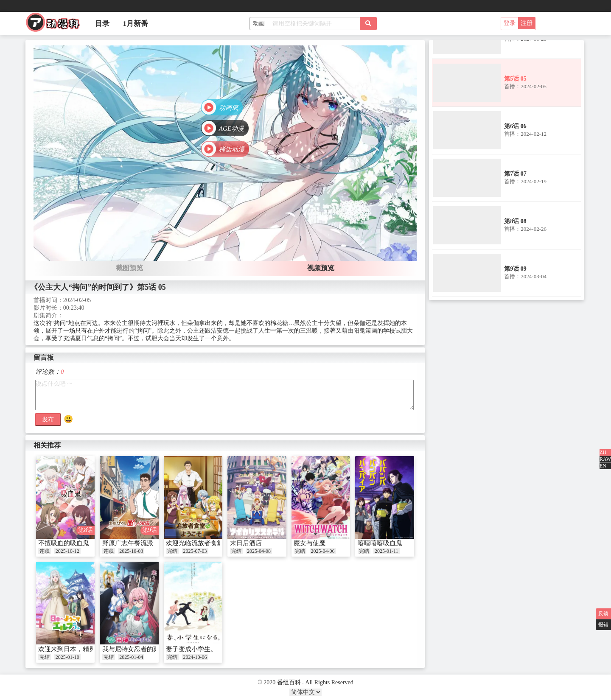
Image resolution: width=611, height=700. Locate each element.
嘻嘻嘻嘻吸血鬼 (380, 543)
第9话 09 (515, 269)
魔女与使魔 (310, 543)
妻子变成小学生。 (191, 649)
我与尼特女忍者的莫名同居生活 (147, 649)
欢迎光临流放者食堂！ (198, 543)
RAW (605, 459)
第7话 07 (515, 174)
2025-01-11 (387, 551)
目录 (102, 24)
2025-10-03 (131, 551)
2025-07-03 (195, 551)
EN (603, 466)
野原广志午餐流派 (128, 543)
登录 (510, 23)
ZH (603, 452)
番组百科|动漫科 (56, 25)
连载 (45, 551)
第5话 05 (515, 79)
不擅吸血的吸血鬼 (64, 543)
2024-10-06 (195, 657)
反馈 (603, 613)
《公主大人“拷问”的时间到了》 (84, 287)
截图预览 (129, 268)
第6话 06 (515, 126)
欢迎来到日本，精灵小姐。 (76, 649)
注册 (527, 23)
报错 (603, 624)
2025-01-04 (131, 657)
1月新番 (136, 24)
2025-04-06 (323, 551)
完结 (172, 551)
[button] (222, 108)
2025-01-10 (67, 657)
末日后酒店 (246, 543)
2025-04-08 (259, 551)
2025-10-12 (67, 551)
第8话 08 (515, 221)
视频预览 (321, 268)
